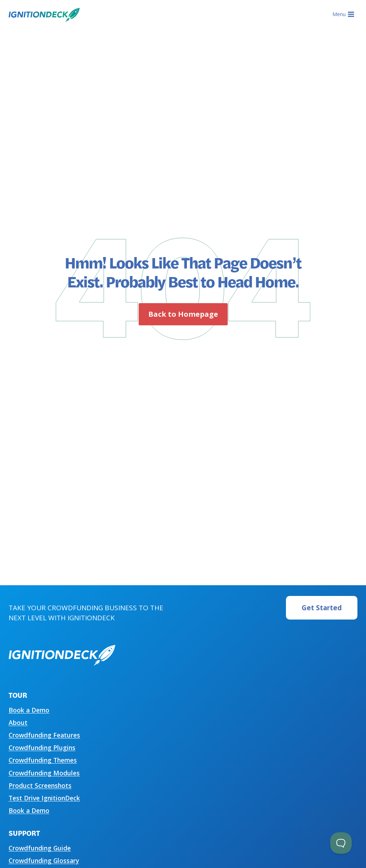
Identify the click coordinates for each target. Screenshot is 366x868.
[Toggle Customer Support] (341, 843)
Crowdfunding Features (44, 735)
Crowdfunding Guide (40, 848)
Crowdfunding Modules (44, 773)
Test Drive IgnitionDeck (44, 798)
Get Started (322, 608)
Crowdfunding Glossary (44, 860)
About (18, 722)
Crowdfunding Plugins (42, 748)
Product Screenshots (40, 785)
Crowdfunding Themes (43, 760)
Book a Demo (29, 710)
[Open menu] (343, 14)
